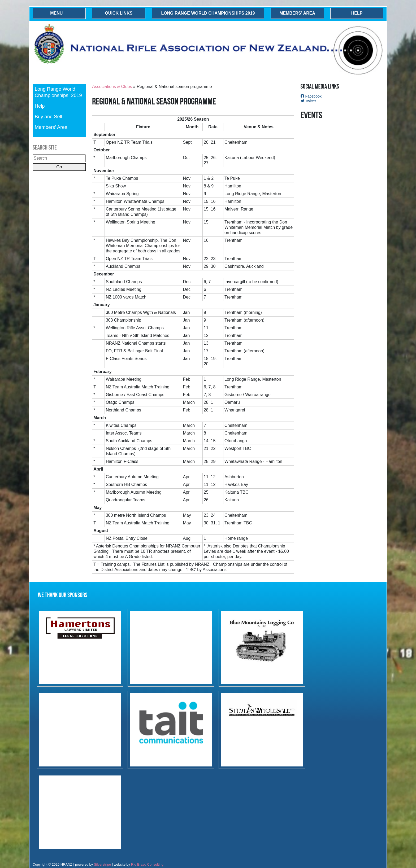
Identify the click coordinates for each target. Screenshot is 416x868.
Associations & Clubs (112, 87)
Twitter (308, 101)
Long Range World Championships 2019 (208, 13)
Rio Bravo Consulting (147, 864)
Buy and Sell (48, 117)
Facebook (311, 96)
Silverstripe (102, 864)
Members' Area (297, 13)
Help (357, 13)
